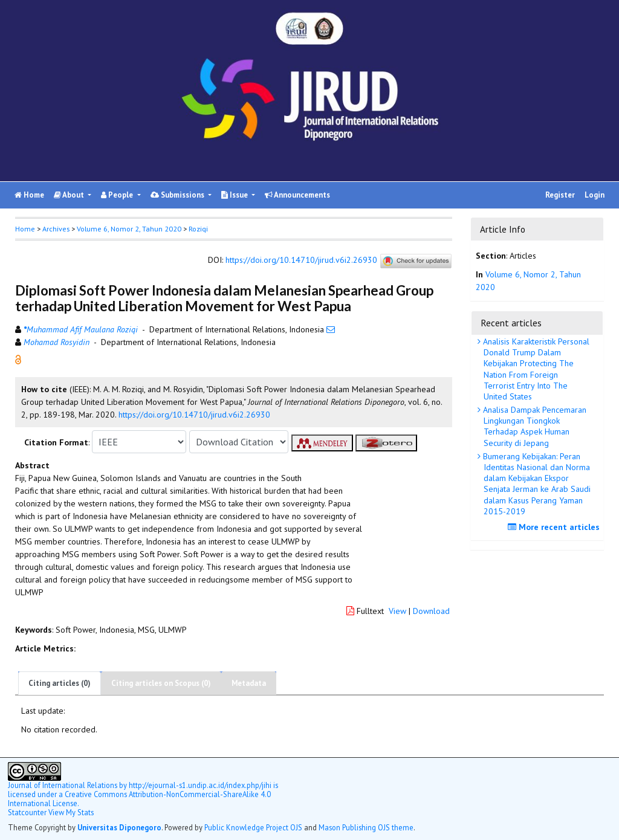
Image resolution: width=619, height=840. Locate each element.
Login (595, 195)
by (68, 785)
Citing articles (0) (60, 683)
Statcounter (27, 812)
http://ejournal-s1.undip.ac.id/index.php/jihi (200, 785)
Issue (235, 195)
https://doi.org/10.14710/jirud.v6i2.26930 (301, 260)
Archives (56, 229)
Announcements (297, 195)
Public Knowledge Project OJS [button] (253, 827)
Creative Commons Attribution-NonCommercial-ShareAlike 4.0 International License (139, 799)
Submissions (178, 195)
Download (431, 611)
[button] (18, 359)
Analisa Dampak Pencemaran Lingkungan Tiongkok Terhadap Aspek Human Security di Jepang (533, 426)
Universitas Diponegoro (119, 827)
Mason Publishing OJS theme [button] (366, 827)
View (397, 611)
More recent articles (555, 527)
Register (560, 195)
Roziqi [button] (198, 229)
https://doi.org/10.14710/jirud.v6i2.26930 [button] (194, 415)
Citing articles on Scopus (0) (161, 683)
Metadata (249, 683)
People (118, 195)
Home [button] (25, 229)
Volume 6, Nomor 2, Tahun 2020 (129, 229)
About (70, 195)
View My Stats (71, 812)
